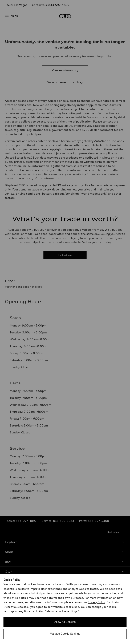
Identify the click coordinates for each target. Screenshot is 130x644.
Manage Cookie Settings (65, 634)
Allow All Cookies (65, 622)
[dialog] (65, 609)
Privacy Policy (96, 602)
